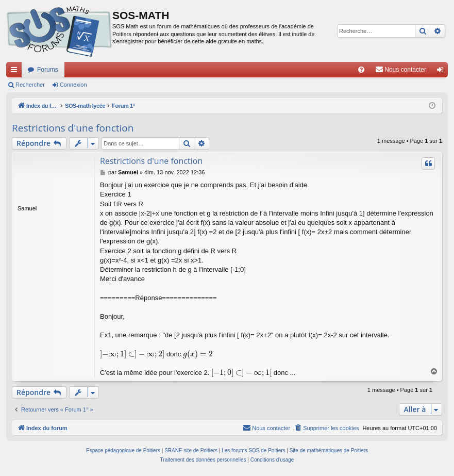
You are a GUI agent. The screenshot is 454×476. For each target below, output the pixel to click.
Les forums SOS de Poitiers (253, 450)
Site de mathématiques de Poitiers (329, 450)
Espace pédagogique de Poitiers (123, 450)
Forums (48, 70)
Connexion (73, 85)
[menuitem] (361, 70)
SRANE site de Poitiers (191, 450)
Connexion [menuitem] (442, 72)
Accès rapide (16, 72)
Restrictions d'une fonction (73, 128)
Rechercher (30, 85)
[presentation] (132, 354)
